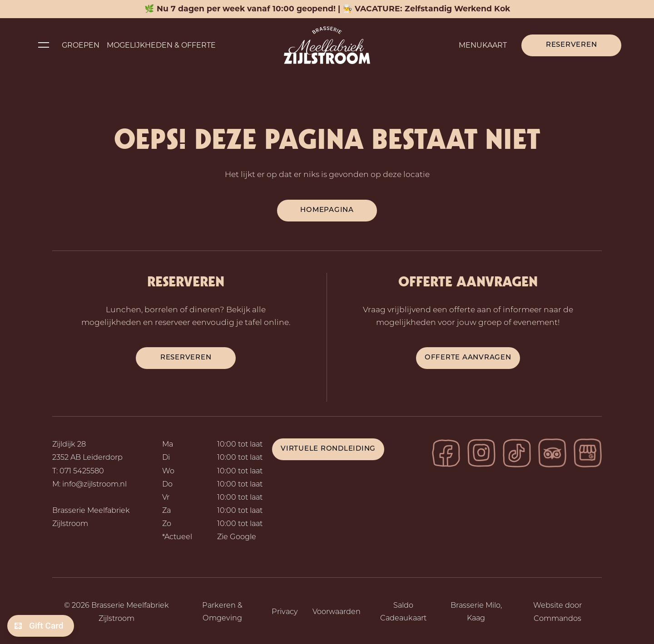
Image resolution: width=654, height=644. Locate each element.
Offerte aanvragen (468, 358)
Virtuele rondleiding (328, 449)
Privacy (285, 612)
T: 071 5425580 (78, 472)
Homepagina (327, 210)
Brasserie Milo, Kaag (476, 612)
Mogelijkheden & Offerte (161, 45)
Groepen (81, 45)
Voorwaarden (337, 612)
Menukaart (483, 45)
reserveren (186, 358)
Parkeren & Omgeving (222, 612)
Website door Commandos (557, 612)
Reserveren (572, 45)
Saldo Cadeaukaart (403, 612)
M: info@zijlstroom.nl (89, 485)
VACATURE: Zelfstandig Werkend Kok (432, 8)
